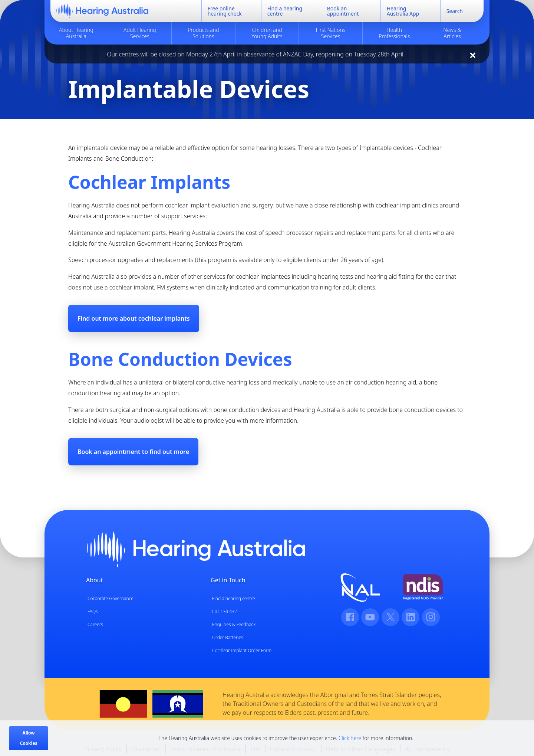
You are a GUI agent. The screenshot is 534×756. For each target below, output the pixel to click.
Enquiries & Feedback (234, 624)
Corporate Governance (111, 598)
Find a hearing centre (234, 598)
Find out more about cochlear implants (134, 318)
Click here (350, 738)
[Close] (473, 55)
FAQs (93, 611)
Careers (95, 624)
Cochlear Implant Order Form (242, 650)
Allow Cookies (29, 738)
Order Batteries (228, 637)
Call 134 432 (225, 611)
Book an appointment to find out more (133, 452)
